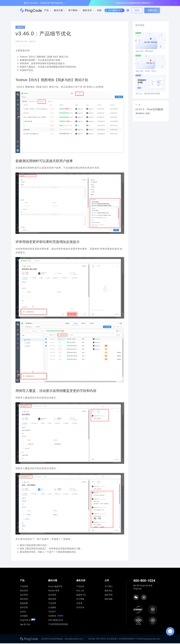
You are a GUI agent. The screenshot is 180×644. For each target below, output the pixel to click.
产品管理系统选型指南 (58, 625)
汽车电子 (52, 612)
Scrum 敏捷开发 (55, 587)
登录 (137, 10)
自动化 (23, 612)
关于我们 (109, 587)
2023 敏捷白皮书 (56, 621)
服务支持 (87, 10)
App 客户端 (25, 625)
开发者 (79, 604)
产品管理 (24, 587)
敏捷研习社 (81, 595)
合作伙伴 (80, 608)
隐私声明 (109, 595)
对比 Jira (80, 591)
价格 (99, 10)
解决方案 (58, 10)
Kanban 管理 (54, 591)
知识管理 (24, 595)
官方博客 (80, 600)
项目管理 (24, 591)
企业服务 (52, 608)
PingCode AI (28, 621)
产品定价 (80, 587)
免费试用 (152, 10)
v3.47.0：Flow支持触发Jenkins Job (149, 112)
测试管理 (24, 600)
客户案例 (73, 10)
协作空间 (24, 608)
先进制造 (52, 616)
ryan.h (32, 42)
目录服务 (24, 616)
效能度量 (24, 604)
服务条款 (109, 591)
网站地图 (109, 600)
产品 (46, 10)
